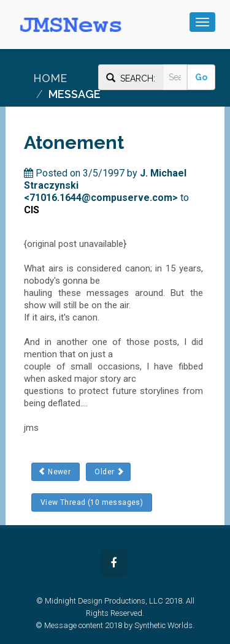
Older (108, 472)
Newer (55, 472)
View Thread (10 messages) (91, 502)
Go (201, 77)
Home (50, 78)
